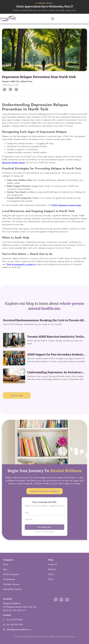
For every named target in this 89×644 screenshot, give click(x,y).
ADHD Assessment (11, 574)
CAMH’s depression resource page (66, 205)
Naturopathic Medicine (13, 589)
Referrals (52, 569)
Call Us (51, 574)
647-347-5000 (16, 620)
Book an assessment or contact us (21, 264)
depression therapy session (13, 163)
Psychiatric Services (11, 584)
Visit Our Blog (17, 395)
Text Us (51, 579)
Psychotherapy (9, 579)
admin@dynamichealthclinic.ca (19, 630)
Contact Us (53, 564)
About (6, 564)
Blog (5, 569)
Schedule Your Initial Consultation (44, 491)
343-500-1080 (17, 625)
